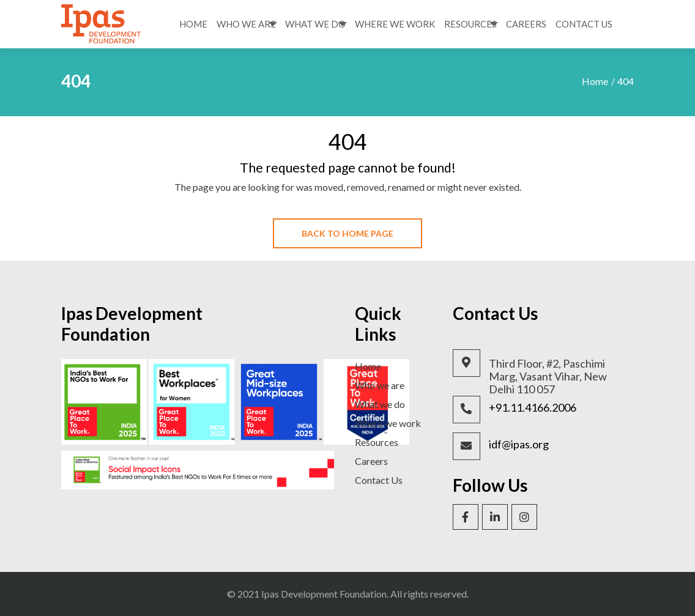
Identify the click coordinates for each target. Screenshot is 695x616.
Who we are (380, 385)
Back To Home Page (347, 233)
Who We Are (246, 24)
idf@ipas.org (519, 444)
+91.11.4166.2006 (533, 408)
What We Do (315, 24)
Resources (470, 24)
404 (626, 81)
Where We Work (395, 24)
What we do (380, 404)
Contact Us (584, 24)
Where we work (388, 423)
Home (193, 24)
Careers (526, 24)
